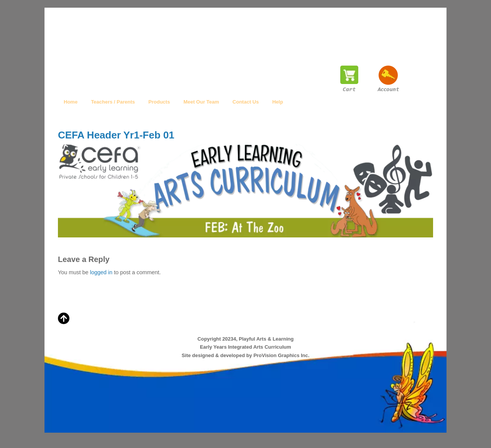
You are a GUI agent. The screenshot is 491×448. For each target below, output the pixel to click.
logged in (101, 272)
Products (159, 102)
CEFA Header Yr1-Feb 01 (116, 135)
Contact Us (246, 102)
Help (278, 102)
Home (71, 102)
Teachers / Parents (113, 102)
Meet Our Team (201, 102)
